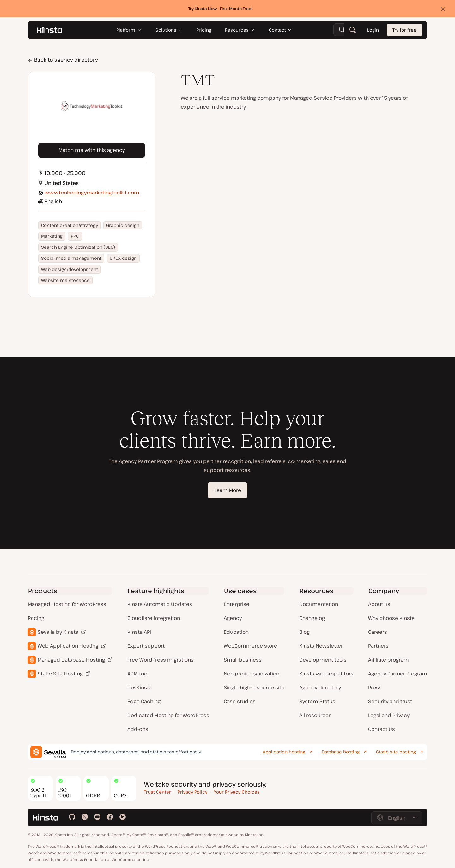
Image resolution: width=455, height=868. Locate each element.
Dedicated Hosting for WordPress (168, 715)
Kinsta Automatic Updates (160, 604)
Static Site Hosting (60, 674)
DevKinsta (140, 687)
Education (236, 632)
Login (373, 30)
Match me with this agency (92, 150)
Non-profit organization (252, 674)
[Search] (353, 30)
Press (375, 687)
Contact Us (382, 729)
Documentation (319, 604)
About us (379, 604)
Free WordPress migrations (161, 660)
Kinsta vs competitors (326, 674)
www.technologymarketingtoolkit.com (92, 193)
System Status (317, 701)
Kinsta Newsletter (321, 646)
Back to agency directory (63, 60)
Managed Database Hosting (71, 660)
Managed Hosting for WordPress (67, 604)
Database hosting (341, 752)
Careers (378, 632)
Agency (233, 618)
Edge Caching (144, 701)
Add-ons (138, 729)
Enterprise (237, 604)
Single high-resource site (254, 687)
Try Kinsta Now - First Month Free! (220, 9)
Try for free (404, 30)
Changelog (312, 618)
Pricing (36, 618)
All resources (315, 715)
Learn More (228, 490)
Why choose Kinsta (391, 618)
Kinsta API (139, 632)
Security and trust (390, 701)
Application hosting (284, 752)
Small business (243, 660)
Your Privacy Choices (237, 792)
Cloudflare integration (154, 618)
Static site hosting (396, 752)
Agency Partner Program (398, 674)
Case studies (240, 701)
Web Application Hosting (68, 646)
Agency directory (320, 687)
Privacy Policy (192, 792)
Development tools (323, 660)
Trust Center (158, 792)
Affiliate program (388, 660)
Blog (304, 632)
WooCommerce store (250, 646)
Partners (378, 646)
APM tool (138, 674)
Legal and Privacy (389, 715)
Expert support (146, 646)
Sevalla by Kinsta (58, 632)
